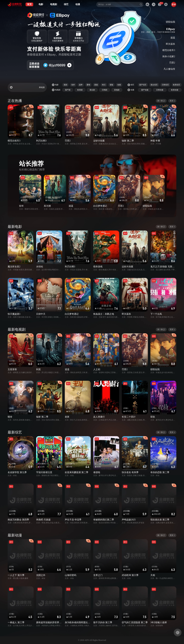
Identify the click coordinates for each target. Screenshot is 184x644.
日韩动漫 (160, 90)
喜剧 (65, 85)
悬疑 (96, 85)
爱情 (88, 85)
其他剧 (117, 90)
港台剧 (92, 90)
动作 (73, 85)
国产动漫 (145, 90)
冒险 (111, 85)
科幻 (104, 85)
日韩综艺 (165, 85)
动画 (119, 85)
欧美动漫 (175, 90)
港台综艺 (154, 85)
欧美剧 (80, 90)
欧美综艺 (177, 85)
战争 (81, 85)
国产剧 (68, 90)
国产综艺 (143, 85)
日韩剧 (105, 90)
